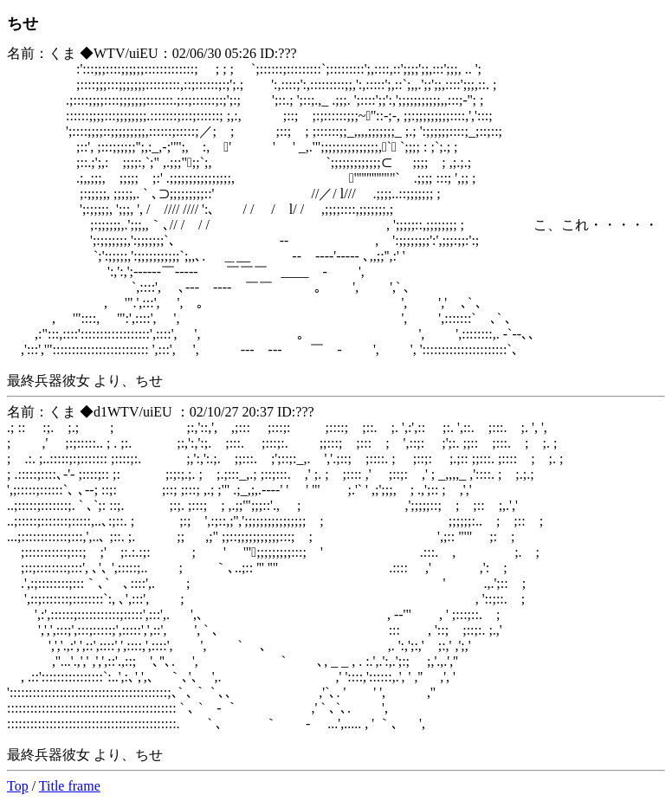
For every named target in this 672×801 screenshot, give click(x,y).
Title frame (70, 786)
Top (18, 786)
